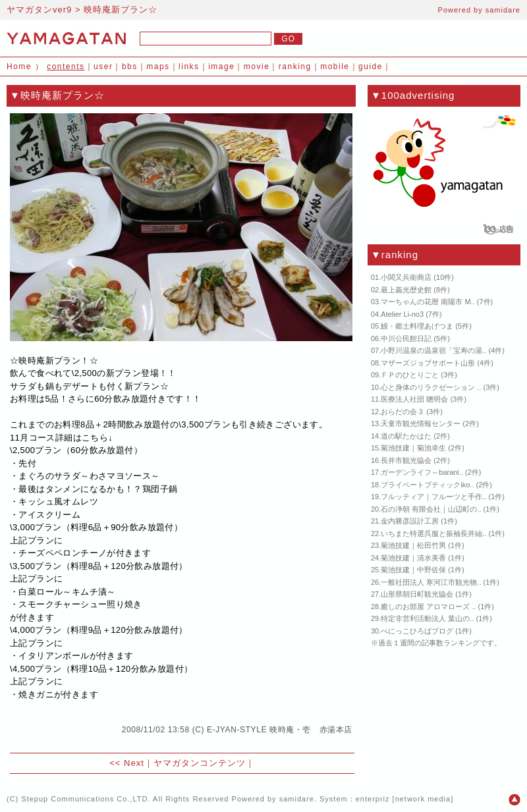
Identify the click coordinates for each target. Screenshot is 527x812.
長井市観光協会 (406, 460)
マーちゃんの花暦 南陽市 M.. (428, 302)
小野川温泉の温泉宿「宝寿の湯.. (433, 350)
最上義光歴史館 (406, 290)
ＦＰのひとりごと (410, 375)
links (189, 67)
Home (19, 67)
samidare (503, 10)
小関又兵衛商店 (406, 277)
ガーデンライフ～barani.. (422, 472)
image (221, 67)
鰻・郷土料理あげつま (417, 326)
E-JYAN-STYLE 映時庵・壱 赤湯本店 (280, 730)
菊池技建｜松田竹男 (413, 545)
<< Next (127, 763)
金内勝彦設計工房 (410, 521)
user (103, 67)
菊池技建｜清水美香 (413, 558)
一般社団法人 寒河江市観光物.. (431, 582)
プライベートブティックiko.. (427, 485)
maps (158, 67)
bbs (130, 67)
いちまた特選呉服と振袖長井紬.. (433, 533)
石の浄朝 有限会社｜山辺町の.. (431, 509)
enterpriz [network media (403, 799)
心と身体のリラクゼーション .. (431, 387)
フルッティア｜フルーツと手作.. (433, 497)
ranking (295, 67)
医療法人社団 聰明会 (414, 399)
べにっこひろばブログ (417, 631)
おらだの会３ (402, 412)
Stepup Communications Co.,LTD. (86, 799)
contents (66, 67)
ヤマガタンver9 (39, 10)
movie (257, 67)
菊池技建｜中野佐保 (413, 570)
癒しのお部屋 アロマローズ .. (428, 607)
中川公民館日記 (406, 338)
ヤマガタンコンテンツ (200, 763)
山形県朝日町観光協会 (417, 594)
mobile (335, 67)
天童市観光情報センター (421, 423)
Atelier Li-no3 (402, 314)
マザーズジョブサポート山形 (428, 363)
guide (371, 67)
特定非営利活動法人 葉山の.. (427, 618)
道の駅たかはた (406, 436)
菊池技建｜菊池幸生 (413, 448)
